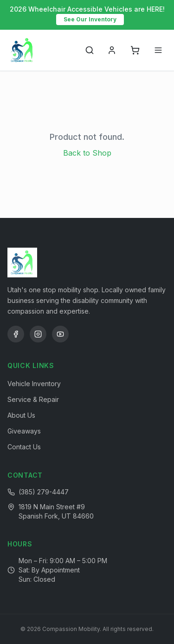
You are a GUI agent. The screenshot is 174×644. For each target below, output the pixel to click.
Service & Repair (33, 399)
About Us (21, 415)
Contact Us (24, 447)
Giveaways (24, 431)
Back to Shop (87, 153)
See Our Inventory (90, 19)
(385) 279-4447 (44, 492)
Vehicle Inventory (34, 384)
